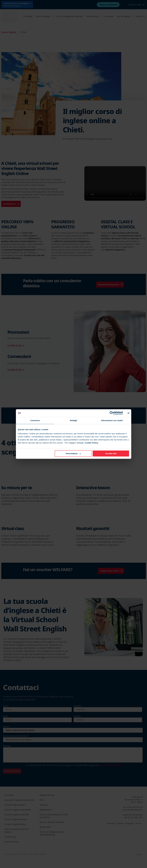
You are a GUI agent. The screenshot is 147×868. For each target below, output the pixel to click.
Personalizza (73, 453)
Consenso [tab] (35, 420)
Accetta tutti (111, 453)
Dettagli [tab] (74, 420)
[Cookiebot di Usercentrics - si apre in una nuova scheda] (112, 413)
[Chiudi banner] (128, 413)
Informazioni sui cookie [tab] (112, 420)
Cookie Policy (92, 443)
